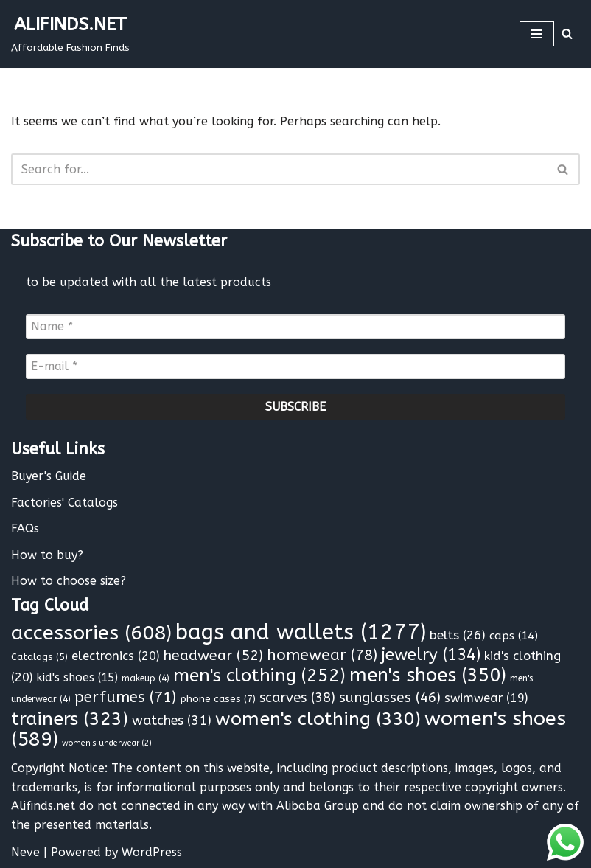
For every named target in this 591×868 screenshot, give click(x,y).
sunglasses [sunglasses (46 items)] (390, 697)
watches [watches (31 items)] (172, 721)
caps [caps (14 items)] (514, 636)
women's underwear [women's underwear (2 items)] (107, 743)
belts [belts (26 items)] (458, 635)
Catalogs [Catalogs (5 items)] (39, 657)
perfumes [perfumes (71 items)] (125, 697)
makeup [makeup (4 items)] (146, 678)
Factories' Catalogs (64, 503)
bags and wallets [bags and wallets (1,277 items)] (301, 632)
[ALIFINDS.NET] (70, 34)
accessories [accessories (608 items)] (91, 633)
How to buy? (47, 555)
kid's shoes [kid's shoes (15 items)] (77, 677)
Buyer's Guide (49, 476)
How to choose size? (69, 581)
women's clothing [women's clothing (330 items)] (318, 719)
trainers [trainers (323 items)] (70, 719)
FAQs (25, 528)
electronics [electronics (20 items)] (115, 656)
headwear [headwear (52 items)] (213, 655)
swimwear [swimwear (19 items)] (486, 698)
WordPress (152, 852)
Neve (25, 852)
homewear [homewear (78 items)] (322, 655)
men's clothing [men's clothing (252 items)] (259, 676)
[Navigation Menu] (537, 34)
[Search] (567, 34)
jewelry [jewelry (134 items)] (431, 655)
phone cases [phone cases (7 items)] (218, 699)
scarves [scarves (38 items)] (297, 698)
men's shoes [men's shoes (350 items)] (428, 676)
